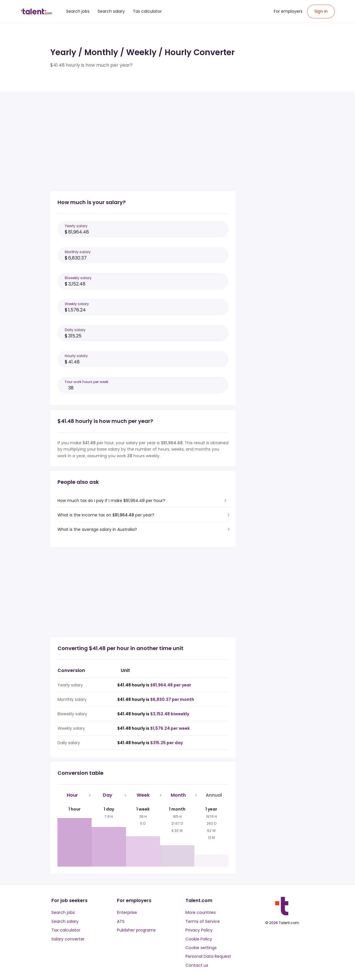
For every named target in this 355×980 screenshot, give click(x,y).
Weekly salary (77, 304)
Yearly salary (76, 226)
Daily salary (75, 330)
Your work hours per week (87, 382)
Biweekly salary (78, 278)
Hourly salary (76, 356)
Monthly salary (78, 252)
